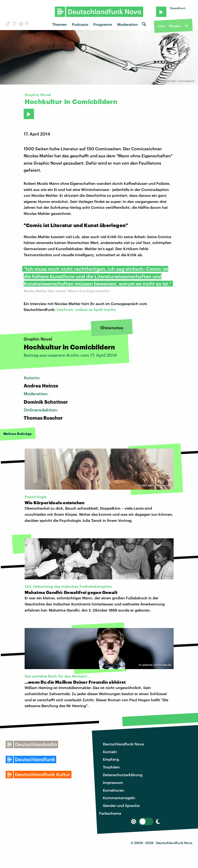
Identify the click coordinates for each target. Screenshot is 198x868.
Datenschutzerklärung (123, 775)
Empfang (111, 759)
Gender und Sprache (121, 805)
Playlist (175, 26)
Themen (60, 24)
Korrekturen (114, 790)
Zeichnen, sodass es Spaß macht (86, 309)
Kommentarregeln (119, 798)
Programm (103, 24)
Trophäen (111, 767)
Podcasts (80, 24)
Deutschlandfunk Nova (123, 744)
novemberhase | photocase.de (176, 80)
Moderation (127, 24)
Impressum (113, 782)
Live (161, 26)
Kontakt (110, 752)
